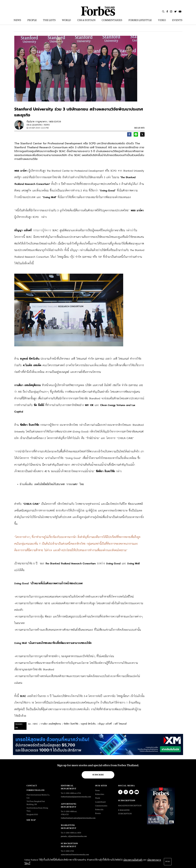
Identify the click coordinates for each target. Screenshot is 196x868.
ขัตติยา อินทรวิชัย (71, 724)
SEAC (36, 724)
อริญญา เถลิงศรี (105, 724)
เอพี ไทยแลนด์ (121, 724)
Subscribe (98, 775)
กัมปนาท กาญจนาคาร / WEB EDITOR (44, 122)
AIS (29, 724)
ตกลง (168, 862)
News (47, 125)
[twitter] (142, 135)
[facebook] (129, 135)
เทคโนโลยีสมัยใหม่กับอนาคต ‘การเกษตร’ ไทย (59, 484)
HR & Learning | (35, 125)
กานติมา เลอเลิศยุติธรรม (51, 724)
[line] (136, 135)
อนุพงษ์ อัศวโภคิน (88, 724)
